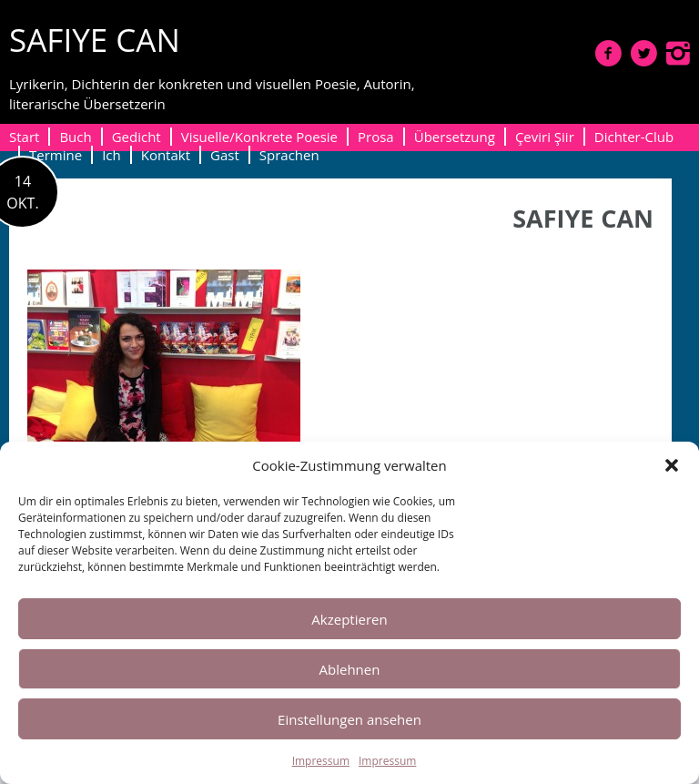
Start (24, 137)
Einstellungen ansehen (349, 719)
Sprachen (289, 155)
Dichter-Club (634, 137)
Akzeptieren (349, 619)
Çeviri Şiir (545, 137)
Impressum (321, 761)
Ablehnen (350, 669)
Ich (111, 155)
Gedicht (137, 137)
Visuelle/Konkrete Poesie (259, 137)
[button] (672, 465)
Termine (56, 155)
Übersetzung (455, 137)
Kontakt (166, 155)
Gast (225, 155)
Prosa (376, 137)
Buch (75, 137)
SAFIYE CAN (95, 40)
